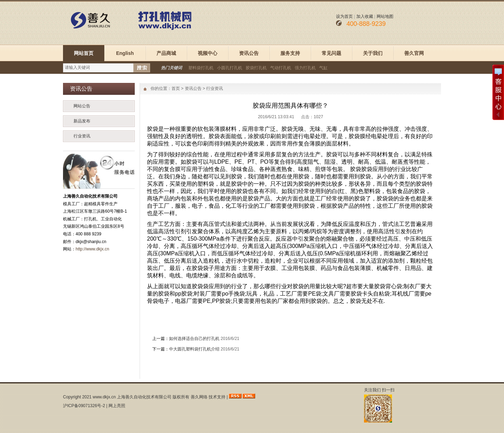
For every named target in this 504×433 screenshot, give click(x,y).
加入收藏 (365, 16)
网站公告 (82, 106)
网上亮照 (117, 406)
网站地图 (385, 16)
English (125, 53)
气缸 (323, 68)
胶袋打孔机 (256, 68)
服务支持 (290, 53)
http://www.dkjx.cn (92, 249)
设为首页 (344, 16)
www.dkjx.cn (104, 397)
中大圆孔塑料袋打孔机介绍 (194, 349)
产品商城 (166, 53)
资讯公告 (249, 53)
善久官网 (414, 53)
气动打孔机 (281, 68)
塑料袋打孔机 (201, 68)
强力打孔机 (305, 68)
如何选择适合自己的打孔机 (194, 339)
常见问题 (331, 53)
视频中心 (208, 53)
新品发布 (82, 121)
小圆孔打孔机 (230, 68)
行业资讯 (82, 136)
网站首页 (84, 53)
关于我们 (373, 53)
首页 (176, 88)
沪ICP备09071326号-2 (84, 406)
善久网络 (199, 397)
